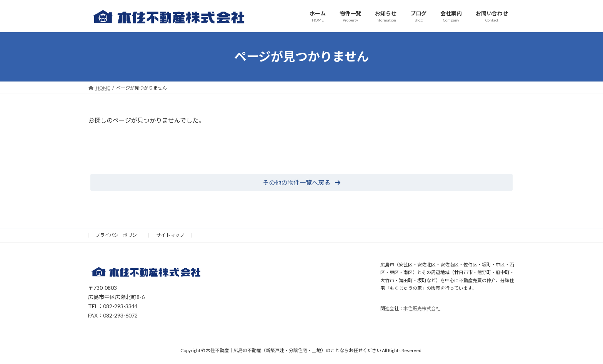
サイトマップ (170, 235)
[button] (301, 182)
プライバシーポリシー (118, 235)
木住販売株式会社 (422, 308)
